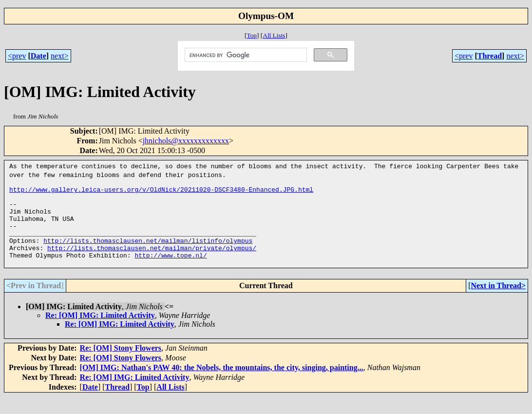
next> (60, 56)
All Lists (274, 35)
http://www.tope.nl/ (171, 271)
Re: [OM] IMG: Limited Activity (100, 333)
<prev (17, 56)
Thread (490, 56)
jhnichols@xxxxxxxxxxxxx (186, 141)
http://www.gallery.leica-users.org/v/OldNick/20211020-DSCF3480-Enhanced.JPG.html (161, 192)
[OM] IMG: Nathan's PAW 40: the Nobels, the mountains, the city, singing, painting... (222, 385)
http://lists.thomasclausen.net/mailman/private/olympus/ (152, 262)
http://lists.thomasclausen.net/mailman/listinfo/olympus (148, 254)
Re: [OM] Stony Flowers (121, 365)
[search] (245, 55)
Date (38, 56)
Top (252, 35)
